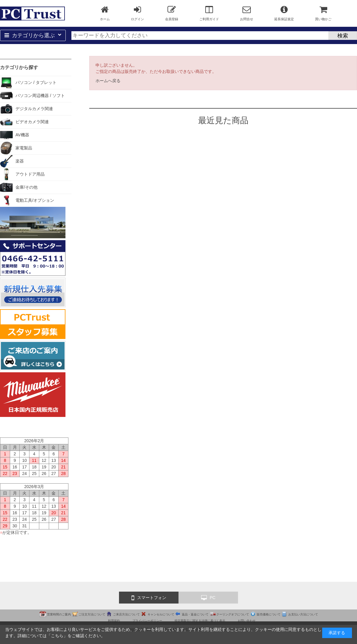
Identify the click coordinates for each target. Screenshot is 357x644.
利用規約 (114, 621)
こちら (57, 636)
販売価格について (269, 614)
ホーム (105, 13)
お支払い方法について (303, 614)
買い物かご (323, 13)
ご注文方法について (92, 614)
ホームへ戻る (108, 81)
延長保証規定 (284, 13)
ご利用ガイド (209, 13)
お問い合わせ (247, 621)
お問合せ (247, 13)
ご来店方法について (126, 614)
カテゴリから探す (19, 67)
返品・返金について (195, 614)
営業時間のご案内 (59, 614)
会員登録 (172, 13)
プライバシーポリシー (147, 621)
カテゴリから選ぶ (33, 35)
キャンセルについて (161, 614)
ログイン (137, 13)
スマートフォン (149, 598)
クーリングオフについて (233, 614)
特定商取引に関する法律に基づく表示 (200, 621)
